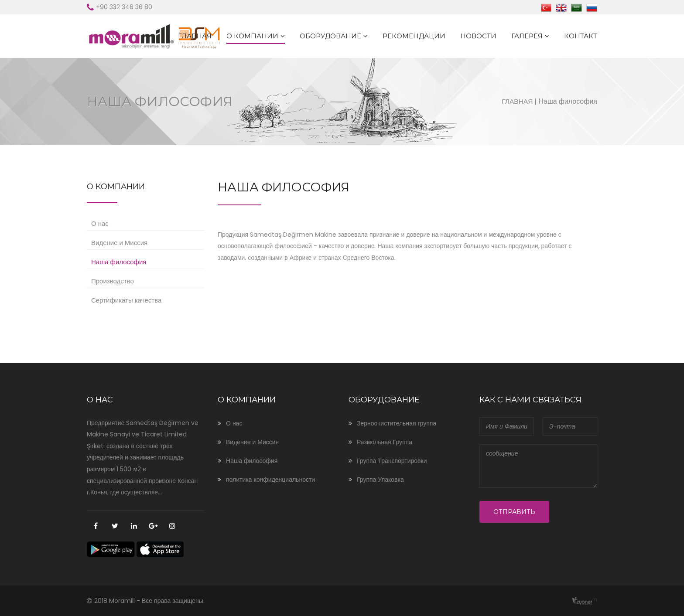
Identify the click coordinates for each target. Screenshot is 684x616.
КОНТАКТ (581, 36)
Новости (478, 36)
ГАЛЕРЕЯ (527, 36)
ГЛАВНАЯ (195, 36)
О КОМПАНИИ (252, 36)
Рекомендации (414, 36)
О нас (100, 223)
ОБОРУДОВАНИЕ (330, 36)
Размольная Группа (385, 442)
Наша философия (119, 262)
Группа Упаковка (380, 480)
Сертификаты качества (126, 300)
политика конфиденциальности (270, 480)
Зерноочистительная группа (397, 423)
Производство (113, 281)
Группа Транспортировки (392, 461)
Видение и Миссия (119, 243)
